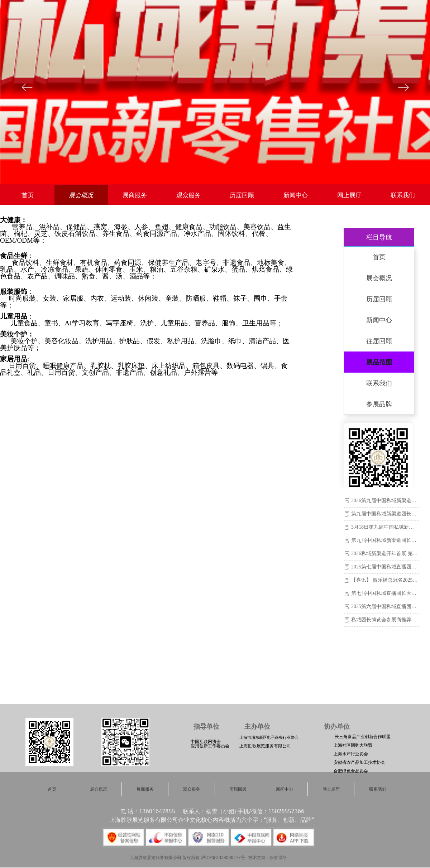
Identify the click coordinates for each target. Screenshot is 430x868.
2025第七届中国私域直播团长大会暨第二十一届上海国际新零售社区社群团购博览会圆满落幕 (385, 567)
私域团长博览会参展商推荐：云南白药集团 (385, 620)
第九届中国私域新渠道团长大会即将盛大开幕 (385, 514)
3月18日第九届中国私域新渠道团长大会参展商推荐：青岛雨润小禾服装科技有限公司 (385, 527)
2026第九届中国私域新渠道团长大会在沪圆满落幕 (385, 501)
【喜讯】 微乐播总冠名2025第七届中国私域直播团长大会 (385, 580)
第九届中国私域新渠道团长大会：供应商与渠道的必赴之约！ (385, 540)
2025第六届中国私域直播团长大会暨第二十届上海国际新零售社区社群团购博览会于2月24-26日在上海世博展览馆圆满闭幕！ (385, 607)
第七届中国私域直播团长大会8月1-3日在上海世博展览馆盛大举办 (385, 593)
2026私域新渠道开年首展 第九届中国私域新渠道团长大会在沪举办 (385, 554)
